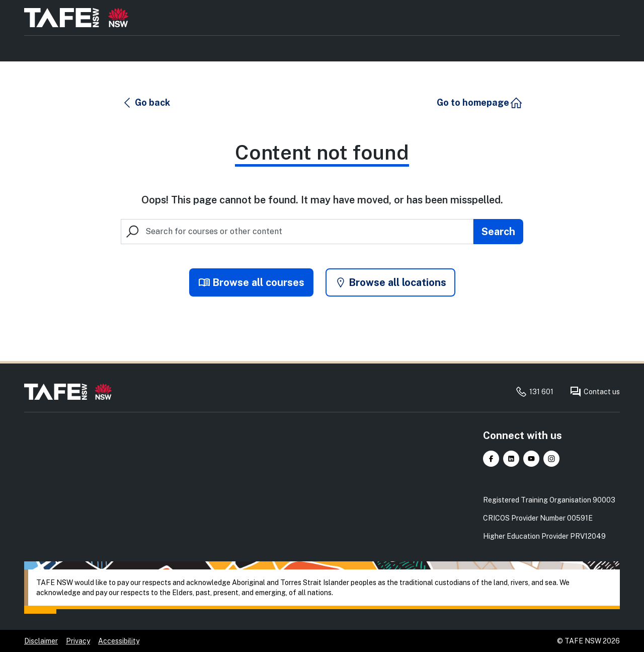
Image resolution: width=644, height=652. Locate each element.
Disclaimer (41, 641)
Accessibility (119, 641)
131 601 (534, 392)
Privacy (78, 641)
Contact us (595, 392)
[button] (146, 103)
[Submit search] (498, 232)
